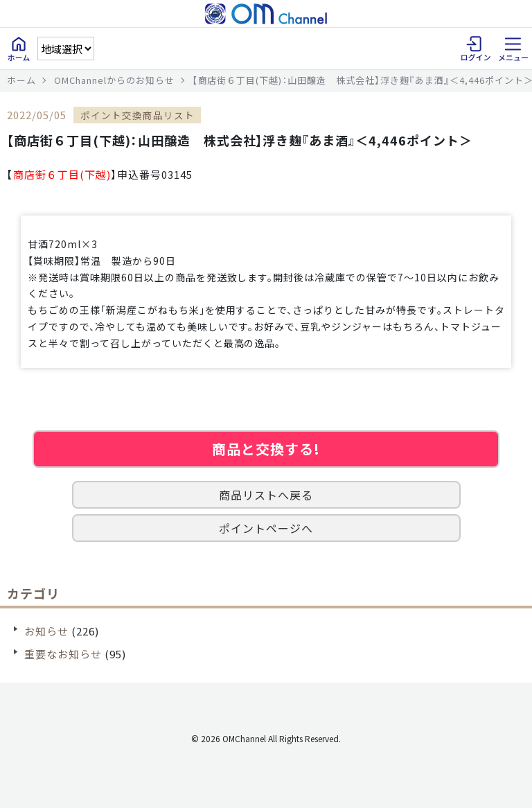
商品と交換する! (266, 449)
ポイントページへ (266, 528)
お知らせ (46, 631)
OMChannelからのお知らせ (114, 80)
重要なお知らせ (63, 654)
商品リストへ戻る (266, 495)
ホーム (21, 80)
